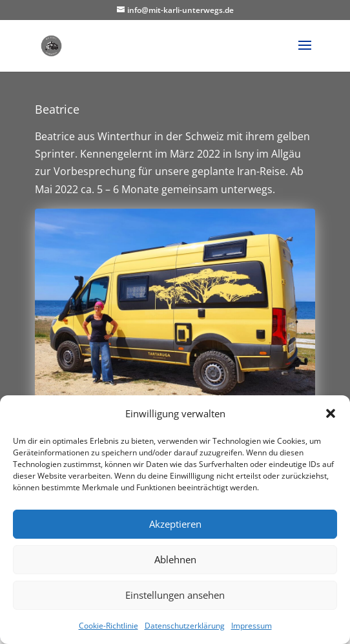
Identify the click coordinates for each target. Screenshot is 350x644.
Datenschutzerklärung (185, 626)
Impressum (252, 626)
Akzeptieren (175, 524)
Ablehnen (175, 559)
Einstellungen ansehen (175, 595)
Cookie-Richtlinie (108, 626)
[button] (331, 413)
